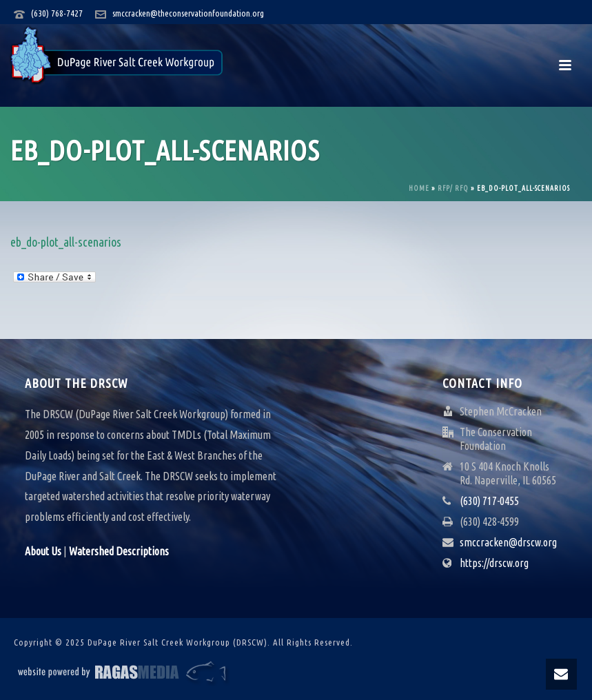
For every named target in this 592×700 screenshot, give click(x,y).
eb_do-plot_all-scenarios (66, 242)
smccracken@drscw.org (508, 542)
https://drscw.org (494, 563)
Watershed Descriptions (119, 551)
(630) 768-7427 (57, 13)
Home (419, 188)
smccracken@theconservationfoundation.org (188, 13)
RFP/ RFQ (453, 188)
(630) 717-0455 (489, 501)
